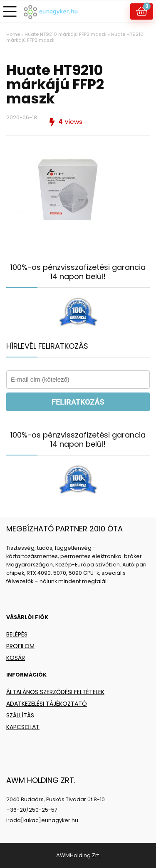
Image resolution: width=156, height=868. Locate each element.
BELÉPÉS (17, 634)
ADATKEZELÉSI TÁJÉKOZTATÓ (47, 704)
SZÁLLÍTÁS (20, 715)
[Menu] (10, 11)
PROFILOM (20, 646)
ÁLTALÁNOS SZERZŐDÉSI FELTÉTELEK (55, 692)
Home (13, 34)
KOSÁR (16, 658)
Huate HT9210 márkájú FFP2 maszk (66, 34)
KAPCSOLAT (23, 727)
